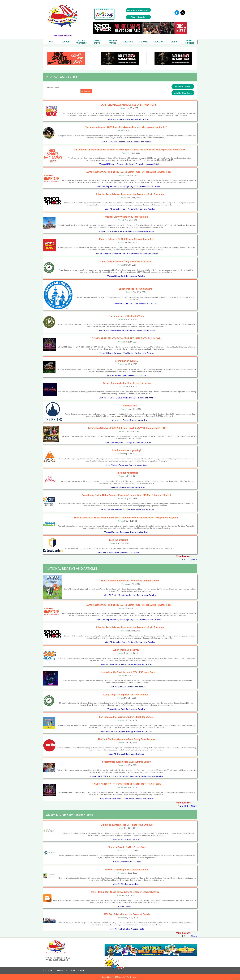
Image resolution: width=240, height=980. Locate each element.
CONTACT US (62, 970)
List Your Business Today (138, 10)
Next (193, 559)
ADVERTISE (48, 970)
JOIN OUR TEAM (78, 970)
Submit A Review (183, 87)
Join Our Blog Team (183, 93)
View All (128, 119)
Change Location (138, 17)
